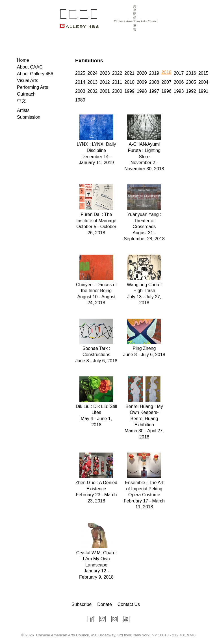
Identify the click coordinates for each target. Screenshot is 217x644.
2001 (105, 91)
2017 (179, 73)
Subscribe (82, 604)
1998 (142, 91)
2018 (166, 72)
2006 (179, 82)
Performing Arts (32, 87)
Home (23, 60)
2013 (93, 82)
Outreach (26, 94)
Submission (29, 117)
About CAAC (30, 67)
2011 (117, 82)
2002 (93, 91)
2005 (191, 82)
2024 (93, 73)
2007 (166, 82)
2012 (105, 82)
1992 (191, 91)
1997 (154, 91)
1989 (80, 100)
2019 (154, 73)
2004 (203, 82)
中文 (21, 101)
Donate (105, 604)
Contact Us (129, 604)
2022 (117, 73)
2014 (80, 82)
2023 (105, 73)
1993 (179, 91)
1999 (129, 91)
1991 (203, 91)
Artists (23, 110)
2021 (129, 73)
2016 (191, 73)
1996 (166, 91)
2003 (80, 91)
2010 (129, 82)
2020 (142, 73)
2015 (203, 73)
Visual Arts (28, 80)
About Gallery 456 (35, 74)
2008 (154, 82)
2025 (80, 73)
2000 (117, 91)
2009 (142, 82)
